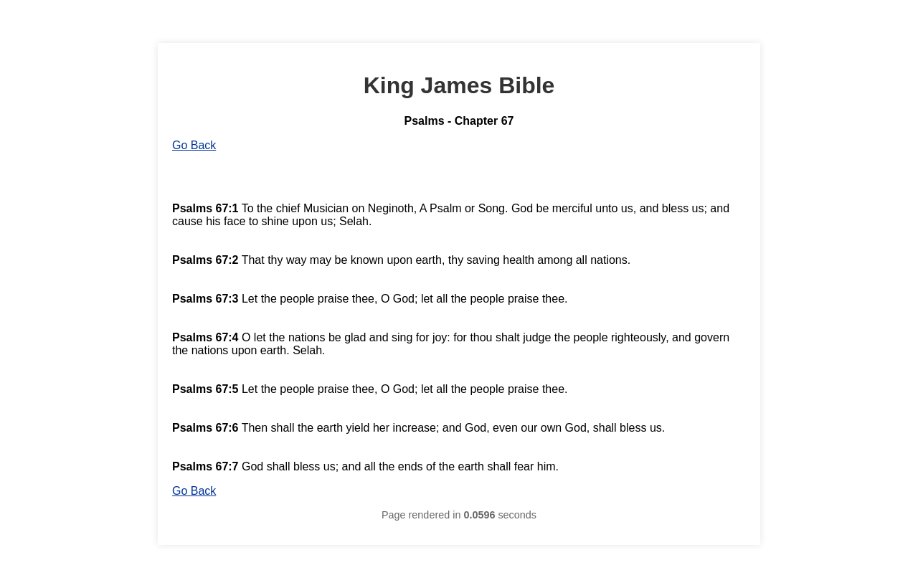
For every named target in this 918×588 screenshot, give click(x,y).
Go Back (194, 145)
